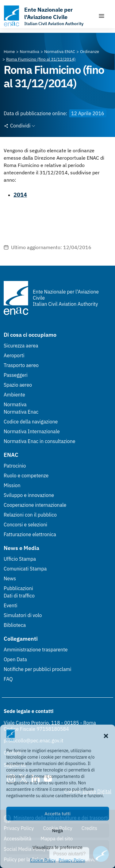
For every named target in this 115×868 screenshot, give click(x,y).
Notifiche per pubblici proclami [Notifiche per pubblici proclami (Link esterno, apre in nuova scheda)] (37, 669)
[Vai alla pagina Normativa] (30, 51)
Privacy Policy (72, 860)
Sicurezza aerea (21, 346)
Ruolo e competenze (26, 476)
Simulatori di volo (23, 615)
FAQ (8, 679)
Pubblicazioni (18, 588)
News (10, 578)
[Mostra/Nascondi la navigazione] (102, 16)
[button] (106, 735)
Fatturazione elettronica (30, 534)
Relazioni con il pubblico (30, 515)
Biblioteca (15, 625)
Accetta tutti (57, 814)
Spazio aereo (18, 385)
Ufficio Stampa (20, 559)
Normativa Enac (21, 412)
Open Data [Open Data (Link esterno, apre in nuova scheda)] (15, 659)
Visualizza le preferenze (57, 847)
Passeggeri (16, 375)
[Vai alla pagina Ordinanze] (90, 51)
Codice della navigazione (31, 422)
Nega (57, 830)
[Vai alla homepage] (48, 16)
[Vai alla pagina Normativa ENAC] (60, 51)
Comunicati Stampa (25, 569)
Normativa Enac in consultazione (40, 441)
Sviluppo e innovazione (29, 495)
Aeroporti (14, 355)
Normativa (15, 404)
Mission (12, 485)
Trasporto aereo (21, 365)
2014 (20, 195)
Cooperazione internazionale (35, 505)
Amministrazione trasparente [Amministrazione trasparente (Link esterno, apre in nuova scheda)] (36, 650)
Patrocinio (15, 466)
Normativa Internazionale (32, 431)
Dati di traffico (19, 596)
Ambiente (14, 395)
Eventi (11, 605)
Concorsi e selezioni (25, 525)
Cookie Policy (43, 860)
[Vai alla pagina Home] (9, 51)
